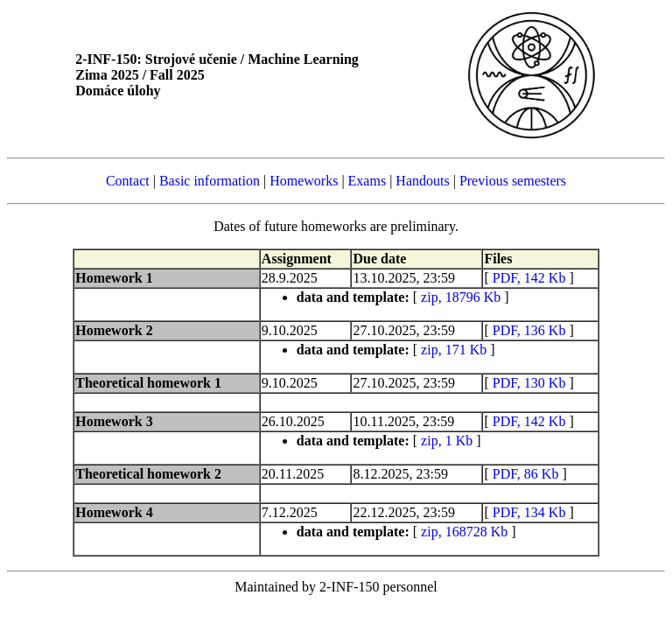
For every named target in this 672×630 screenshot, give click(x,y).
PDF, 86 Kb (526, 474)
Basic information (210, 181)
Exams (367, 181)
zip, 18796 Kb (461, 297)
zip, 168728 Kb (464, 532)
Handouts (422, 181)
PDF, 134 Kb (529, 512)
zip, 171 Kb (454, 350)
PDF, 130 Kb (529, 383)
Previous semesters (513, 181)
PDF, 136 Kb (529, 330)
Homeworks (304, 181)
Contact (128, 181)
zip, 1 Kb (447, 441)
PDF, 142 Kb (529, 278)
